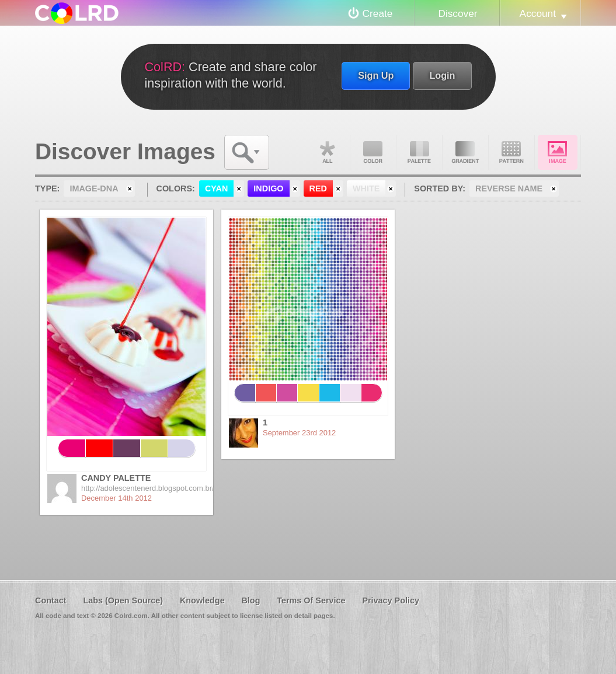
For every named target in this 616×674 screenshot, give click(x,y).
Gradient (465, 152)
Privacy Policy (391, 600)
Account (538, 13)
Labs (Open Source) (123, 600)
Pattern (511, 152)
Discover (457, 13)
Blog (250, 600)
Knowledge (202, 600)
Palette (419, 152)
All (327, 152)
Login (442, 75)
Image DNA (558, 152)
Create (378, 13)
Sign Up (376, 75)
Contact (51, 600)
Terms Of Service (311, 600)
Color (373, 152)
